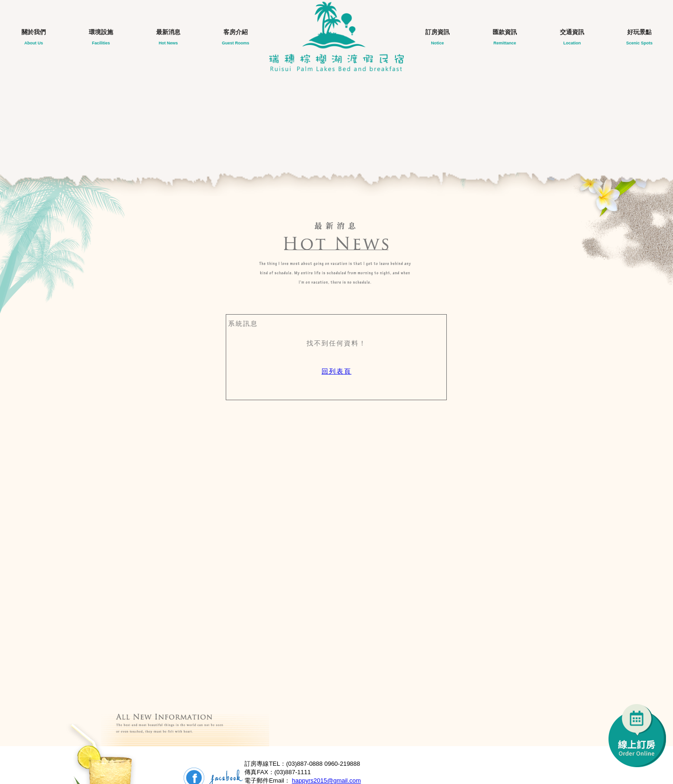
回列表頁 (336, 371)
